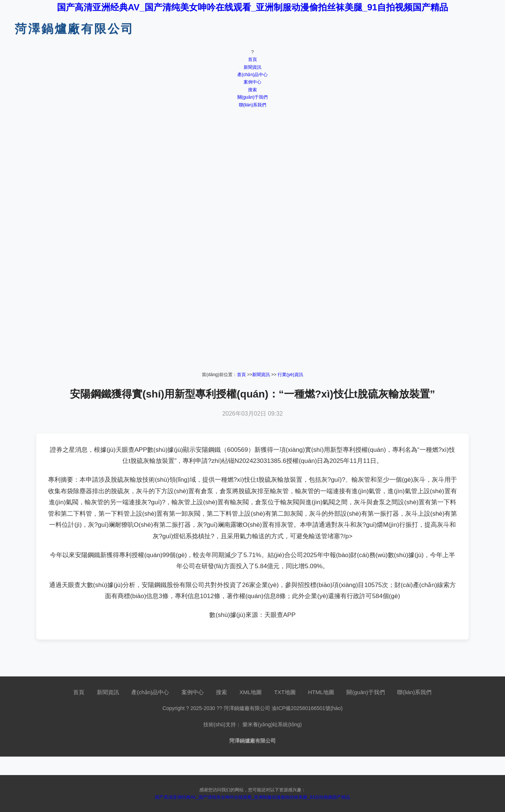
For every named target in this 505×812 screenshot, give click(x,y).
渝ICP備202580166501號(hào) (307, 708)
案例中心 (253, 82)
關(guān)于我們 (253, 97)
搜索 (253, 90)
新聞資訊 (253, 67)
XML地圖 (250, 692)
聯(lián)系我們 (253, 105)
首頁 (253, 59)
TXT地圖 (285, 692)
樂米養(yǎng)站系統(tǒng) (272, 724)
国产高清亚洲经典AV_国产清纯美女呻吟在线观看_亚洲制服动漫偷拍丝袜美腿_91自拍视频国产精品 (253, 7)
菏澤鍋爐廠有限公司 (74, 29)
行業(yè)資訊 (290, 375)
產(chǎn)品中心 (253, 75)
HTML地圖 (321, 692)
